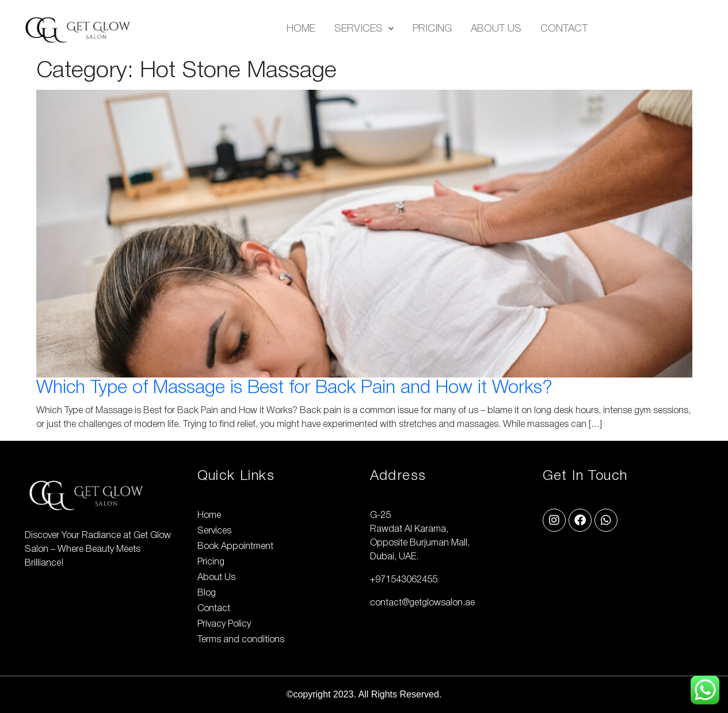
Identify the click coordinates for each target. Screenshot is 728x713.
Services (364, 29)
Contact (564, 29)
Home (301, 29)
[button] (364, 29)
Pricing (432, 29)
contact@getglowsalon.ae (422, 603)
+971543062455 (404, 580)
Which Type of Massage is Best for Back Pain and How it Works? (294, 388)
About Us (496, 29)
